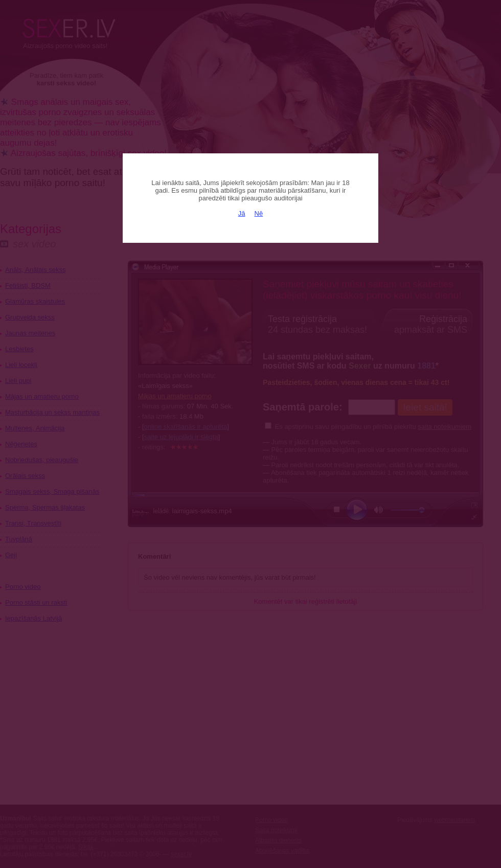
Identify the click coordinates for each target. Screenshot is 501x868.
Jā (242, 213)
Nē (259, 213)
